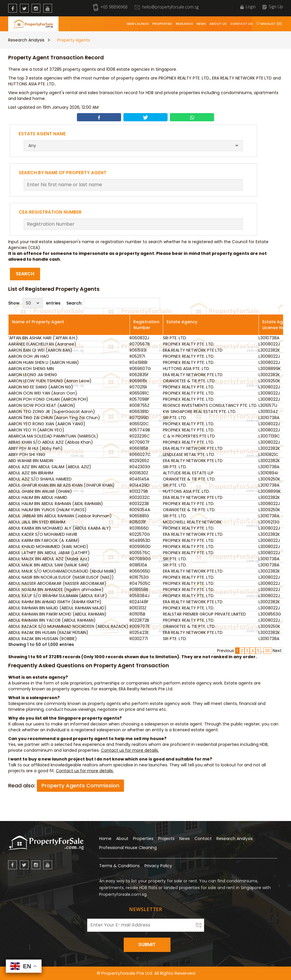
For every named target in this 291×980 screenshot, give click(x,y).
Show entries (34, 303)
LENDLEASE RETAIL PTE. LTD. (189, 454)
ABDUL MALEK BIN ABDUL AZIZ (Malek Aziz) (49, 559)
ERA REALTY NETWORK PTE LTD (193, 350)
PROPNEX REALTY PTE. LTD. (189, 344)
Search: (113, 303)
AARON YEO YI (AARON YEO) (36, 430)
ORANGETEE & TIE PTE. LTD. (189, 381)
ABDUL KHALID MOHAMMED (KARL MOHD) (48, 547)
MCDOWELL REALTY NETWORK (192, 522)
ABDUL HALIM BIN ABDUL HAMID (38, 497)
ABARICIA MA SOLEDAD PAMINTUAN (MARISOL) (53, 436)
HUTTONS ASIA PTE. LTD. (186, 369)
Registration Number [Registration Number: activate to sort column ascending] (146, 325)
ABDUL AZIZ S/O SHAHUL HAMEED (40, 479)
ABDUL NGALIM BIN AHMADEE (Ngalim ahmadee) (56, 590)
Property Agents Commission (80, 785)
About (122, 839)
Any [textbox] (32, 146)
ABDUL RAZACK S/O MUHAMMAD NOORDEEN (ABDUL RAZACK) (68, 626)
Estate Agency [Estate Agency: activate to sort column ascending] (182, 322)
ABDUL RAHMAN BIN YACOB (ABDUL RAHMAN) (52, 620)
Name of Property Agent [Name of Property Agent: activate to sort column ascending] (38, 322)
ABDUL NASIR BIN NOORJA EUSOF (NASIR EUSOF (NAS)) (61, 577)
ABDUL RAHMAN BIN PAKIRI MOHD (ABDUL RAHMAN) (57, 614)
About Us (218, 24)
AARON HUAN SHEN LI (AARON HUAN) (44, 362)
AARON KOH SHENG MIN (31, 369)
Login (248, 7)
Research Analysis (26, 40)
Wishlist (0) (269, 24)
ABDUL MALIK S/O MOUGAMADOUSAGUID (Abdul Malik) (62, 571)
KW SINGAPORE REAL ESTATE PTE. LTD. (200, 412)
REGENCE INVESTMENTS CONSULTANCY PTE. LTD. (210, 405)
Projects (166, 839)
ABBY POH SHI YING (27, 454)
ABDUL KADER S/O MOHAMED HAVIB (43, 534)
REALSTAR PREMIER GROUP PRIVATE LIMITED (204, 614)
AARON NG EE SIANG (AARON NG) (41, 387)
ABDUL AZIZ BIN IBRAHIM (31, 473)
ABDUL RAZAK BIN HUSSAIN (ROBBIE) (43, 639)
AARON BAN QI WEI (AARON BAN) (40, 350)
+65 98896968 (110, 7)
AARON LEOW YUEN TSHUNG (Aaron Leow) (50, 381)
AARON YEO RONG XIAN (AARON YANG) (47, 424)
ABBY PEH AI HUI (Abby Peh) (35, 448)
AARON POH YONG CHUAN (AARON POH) (48, 399)
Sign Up (273, 7)
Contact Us (241, 24)
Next (277, 651)
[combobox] (133, 146)
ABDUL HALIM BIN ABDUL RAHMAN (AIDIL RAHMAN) (56, 504)
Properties (162, 24)
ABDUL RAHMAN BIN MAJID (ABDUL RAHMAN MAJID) (57, 608)
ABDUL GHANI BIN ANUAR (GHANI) (40, 491)
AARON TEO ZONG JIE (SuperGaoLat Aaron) (52, 412)
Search (25, 274)
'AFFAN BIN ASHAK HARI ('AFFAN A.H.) (43, 338)
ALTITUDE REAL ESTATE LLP (188, 473)
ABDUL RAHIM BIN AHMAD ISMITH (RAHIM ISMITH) (55, 602)
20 (267, 651)
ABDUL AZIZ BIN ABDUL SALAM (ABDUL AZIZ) (50, 467)
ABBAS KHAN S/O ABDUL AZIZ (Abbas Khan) (51, 442)
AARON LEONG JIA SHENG (33, 375)
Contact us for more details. (130, 750)
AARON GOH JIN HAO (29, 356)
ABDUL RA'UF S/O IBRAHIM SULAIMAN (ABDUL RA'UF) (58, 596)
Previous (225, 651)
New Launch (138, 24)
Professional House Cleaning (128, 848)
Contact (203, 839)
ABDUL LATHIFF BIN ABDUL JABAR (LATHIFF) (49, 553)
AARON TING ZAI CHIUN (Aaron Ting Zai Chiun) (54, 418)
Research (184, 24)
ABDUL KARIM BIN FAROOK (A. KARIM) (44, 540)
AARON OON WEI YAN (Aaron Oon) (43, 393)
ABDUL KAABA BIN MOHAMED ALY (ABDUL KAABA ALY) (60, 528)
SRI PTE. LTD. (175, 338)
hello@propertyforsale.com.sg (167, 7)
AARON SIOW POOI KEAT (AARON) (42, 405)
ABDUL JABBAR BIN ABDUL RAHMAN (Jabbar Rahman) (60, 516)
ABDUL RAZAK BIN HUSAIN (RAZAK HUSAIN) (48, 632)
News (201, 24)
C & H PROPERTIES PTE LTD (189, 436)
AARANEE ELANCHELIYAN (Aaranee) (42, 344)
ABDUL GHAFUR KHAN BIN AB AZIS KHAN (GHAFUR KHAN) (61, 485)
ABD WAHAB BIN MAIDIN (31, 461)
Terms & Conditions (119, 866)
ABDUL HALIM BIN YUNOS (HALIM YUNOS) (47, 510)
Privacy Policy (158, 866)
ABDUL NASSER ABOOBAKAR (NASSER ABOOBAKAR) (57, 583)
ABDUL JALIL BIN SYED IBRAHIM (37, 522)
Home (105, 839)
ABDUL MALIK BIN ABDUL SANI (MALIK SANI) (49, 565)
